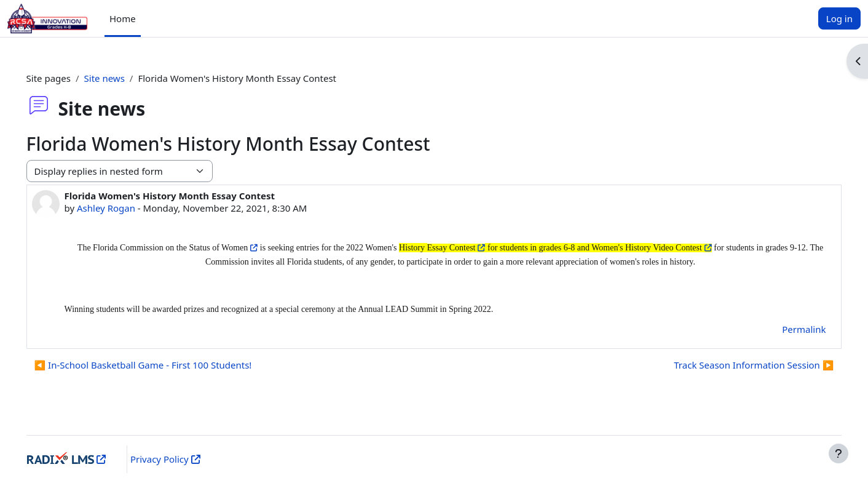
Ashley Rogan (123, 208)
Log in (839, 18)
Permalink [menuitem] (787, 329)
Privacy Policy (172, 459)
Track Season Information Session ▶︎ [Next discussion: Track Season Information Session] (736, 365)
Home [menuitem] (123, 18)
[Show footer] (838, 453)
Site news (122, 78)
